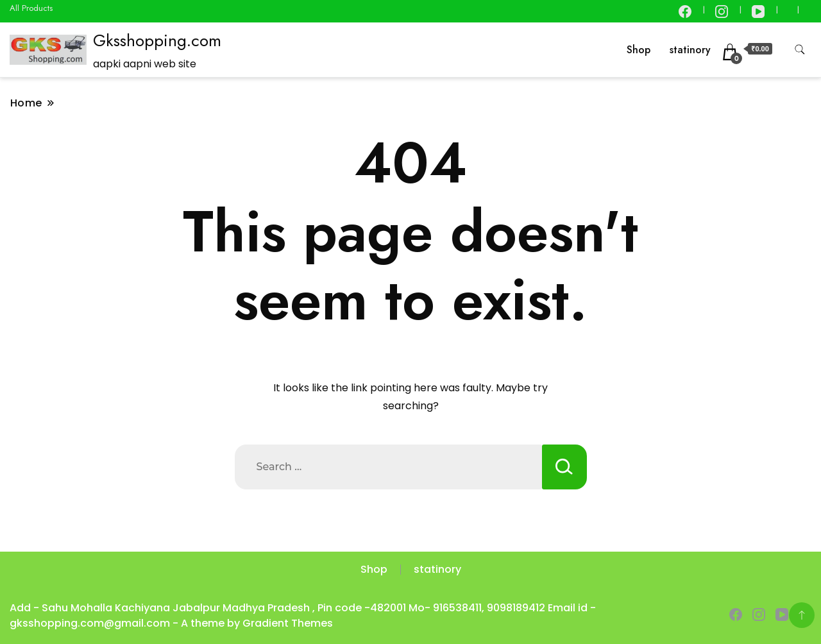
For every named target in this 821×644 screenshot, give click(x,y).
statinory (690, 50)
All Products (31, 8)
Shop (639, 50)
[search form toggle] (800, 50)
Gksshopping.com (157, 40)
